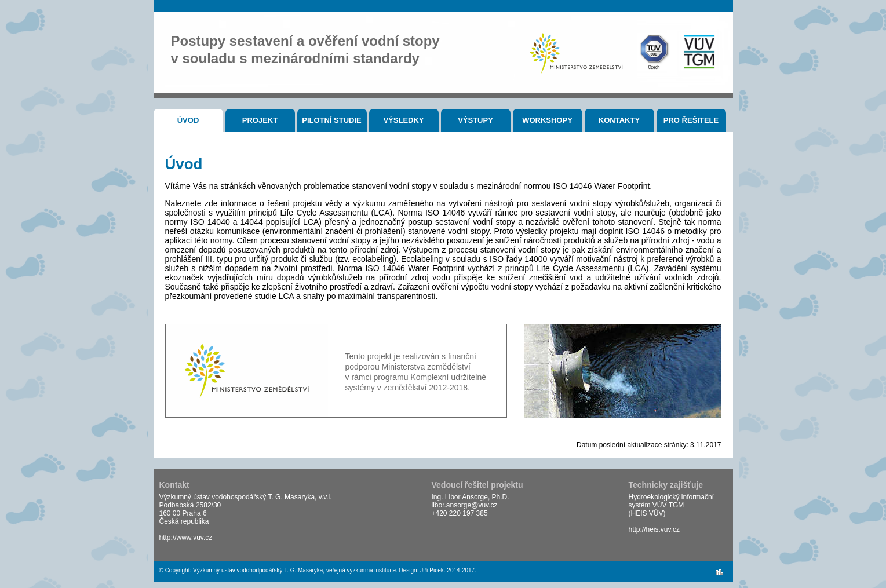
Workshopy (547, 120)
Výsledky (403, 120)
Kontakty (619, 120)
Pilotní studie (332, 120)
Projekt (260, 120)
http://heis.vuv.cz (654, 529)
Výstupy (475, 120)
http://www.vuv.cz (186, 538)
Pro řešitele (691, 120)
